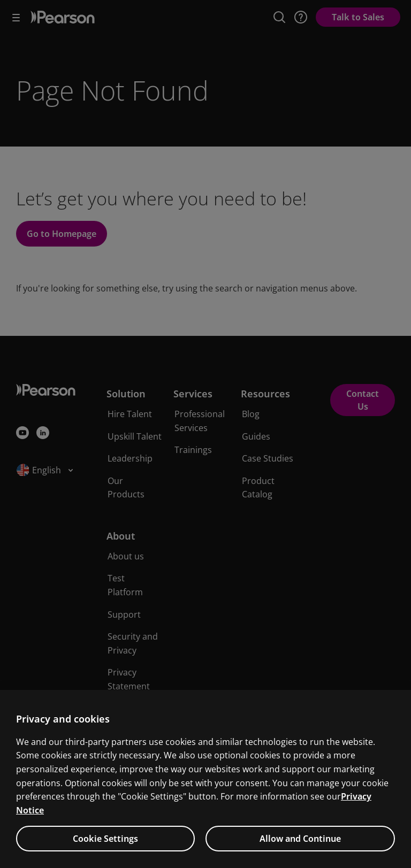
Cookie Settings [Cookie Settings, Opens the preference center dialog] (105, 854)
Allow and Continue (300, 854)
